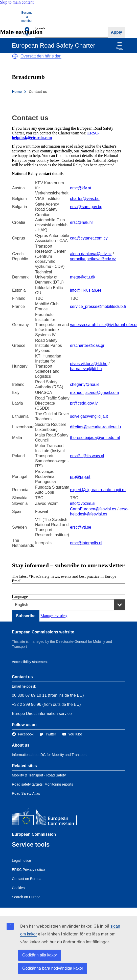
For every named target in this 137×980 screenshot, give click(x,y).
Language (20, 597)
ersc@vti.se (81, 527)
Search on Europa (26, 897)
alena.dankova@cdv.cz (91, 254)
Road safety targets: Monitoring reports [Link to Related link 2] (42, 784)
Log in (27, 31)
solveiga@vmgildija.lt (89, 416)
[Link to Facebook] (23, 734)
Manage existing (54, 616)
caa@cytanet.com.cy (89, 238)
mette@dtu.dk (83, 277)
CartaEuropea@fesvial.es (93, 509)
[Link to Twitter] (48, 734)
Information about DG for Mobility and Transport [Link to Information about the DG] (49, 755)
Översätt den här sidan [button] (41, 56)
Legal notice (21, 861)
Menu (120, 46)
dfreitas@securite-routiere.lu (95, 427)
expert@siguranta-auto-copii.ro (98, 490)
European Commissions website (43, 632)
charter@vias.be (85, 199)
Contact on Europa (27, 879)
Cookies (18, 888)
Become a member (27, 17)
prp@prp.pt (80, 477)
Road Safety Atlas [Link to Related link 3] (26, 793)
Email (17, 581)
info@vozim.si (83, 503)
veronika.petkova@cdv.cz (93, 259)
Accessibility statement (30, 662)
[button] (15, 56)
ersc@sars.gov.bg (86, 207)
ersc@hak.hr (82, 222)
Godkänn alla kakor (40, 955)
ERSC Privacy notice (28, 870)
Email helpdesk (24, 686)
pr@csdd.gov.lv (84, 403)
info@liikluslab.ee (86, 290)
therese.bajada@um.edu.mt (95, 438)
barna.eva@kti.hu (86, 369)
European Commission (34, 834)
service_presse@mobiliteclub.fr (98, 306)
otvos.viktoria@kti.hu (89, 364)
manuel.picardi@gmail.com (94, 393)
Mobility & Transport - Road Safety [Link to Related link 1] (39, 775)
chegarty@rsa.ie (85, 384)
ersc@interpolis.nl (86, 543)
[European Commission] (49, 818)
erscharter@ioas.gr (87, 345)
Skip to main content (17, 2)
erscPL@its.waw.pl (87, 456)
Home (17, 92)
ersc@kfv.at (81, 188)
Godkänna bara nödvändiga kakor (53, 968)
